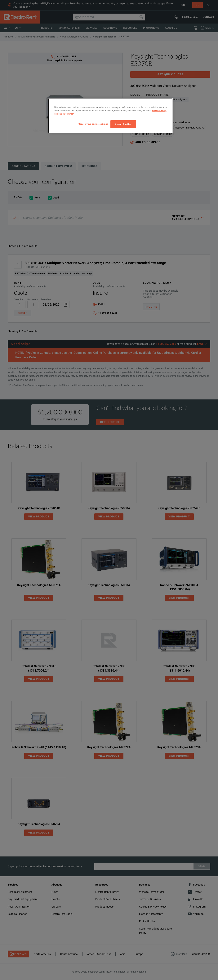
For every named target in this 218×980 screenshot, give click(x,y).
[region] (110, 116)
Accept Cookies (123, 124)
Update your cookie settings (93, 124)
